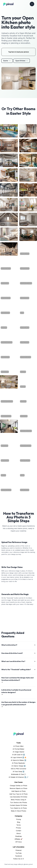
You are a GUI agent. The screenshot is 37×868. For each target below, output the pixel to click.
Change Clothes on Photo (19, 786)
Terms (19, 825)
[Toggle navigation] (32, 4)
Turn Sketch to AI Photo (19, 808)
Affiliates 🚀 (18, 839)
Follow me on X (18, 859)
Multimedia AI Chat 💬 (19, 774)
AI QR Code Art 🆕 (18, 755)
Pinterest (18, 850)
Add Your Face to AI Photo (18, 794)
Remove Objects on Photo (18, 788)
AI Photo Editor (18, 746)
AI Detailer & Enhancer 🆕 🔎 (19, 777)
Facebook (19, 856)
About (18, 833)
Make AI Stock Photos (19, 811)
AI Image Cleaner (19, 752)
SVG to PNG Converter (19, 769)
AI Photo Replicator (19, 763)
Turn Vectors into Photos (19, 802)
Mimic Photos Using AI (18, 800)
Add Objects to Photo (19, 791)
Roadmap (19, 836)
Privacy (18, 828)
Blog (19, 822)
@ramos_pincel (28, 864)
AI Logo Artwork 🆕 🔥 (19, 757)
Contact (18, 831)
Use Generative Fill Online (19, 797)
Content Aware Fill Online (18, 805)
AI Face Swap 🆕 (19, 772)
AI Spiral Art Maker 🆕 (19, 760)
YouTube (19, 853)
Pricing (19, 819)
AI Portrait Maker (18, 749)
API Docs (19, 842)
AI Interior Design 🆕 (18, 766)
